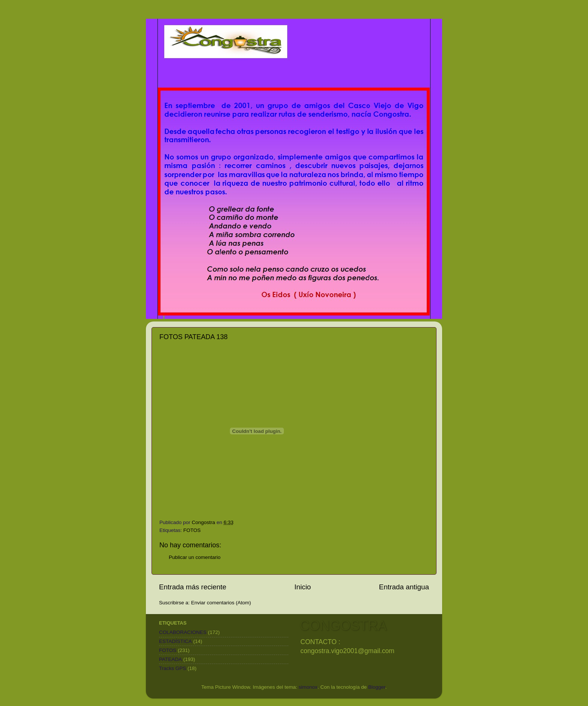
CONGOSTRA (343, 626)
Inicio (303, 587)
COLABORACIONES (183, 632)
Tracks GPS (172, 668)
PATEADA (170, 659)
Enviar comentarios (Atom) (221, 603)
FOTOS (192, 530)
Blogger (377, 687)
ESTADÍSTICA (175, 641)
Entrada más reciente (193, 587)
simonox (308, 687)
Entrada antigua (404, 587)
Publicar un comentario (195, 557)
